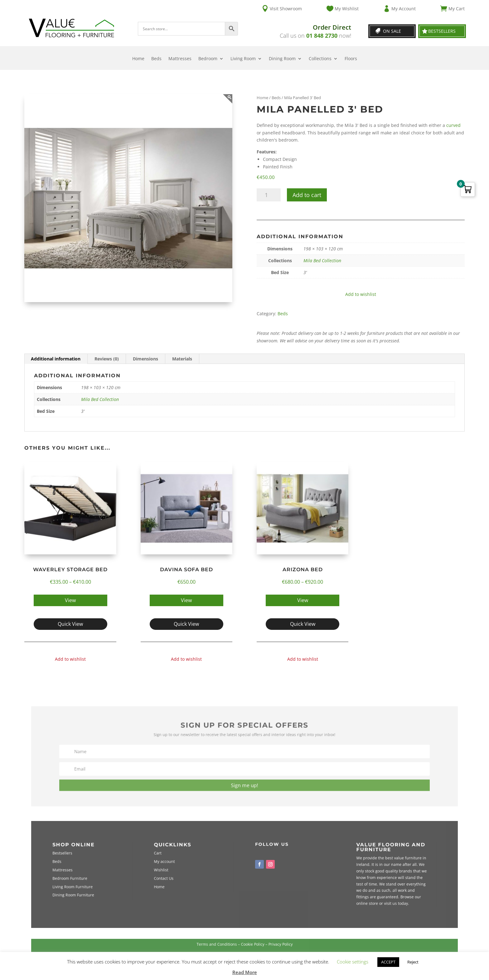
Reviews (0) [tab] (107, 359)
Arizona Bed (303, 570)
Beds (156, 59)
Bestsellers (442, 31)
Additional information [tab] (56, 359)
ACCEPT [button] (388, 962)
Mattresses (180, 59)
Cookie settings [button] (353, 962)
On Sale (392, 31)
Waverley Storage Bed (70, 570)
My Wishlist (347, 9)
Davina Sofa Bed (186, 570)
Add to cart (307, 195)
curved (453, 125)
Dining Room (282, 59)
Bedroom (208, 59)
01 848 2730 (322, 36)
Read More (245, 972)
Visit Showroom (286, 9)
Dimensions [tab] (145, 359)
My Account (404, 9)
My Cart (457, 9)
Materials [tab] (182, 359)
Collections (320, 59)
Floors (351, 59)
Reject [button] (413, 962)
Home (138, 59)
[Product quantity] (269, 195)
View (70, 600)
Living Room (243, 59)
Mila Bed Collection (322, 261)
